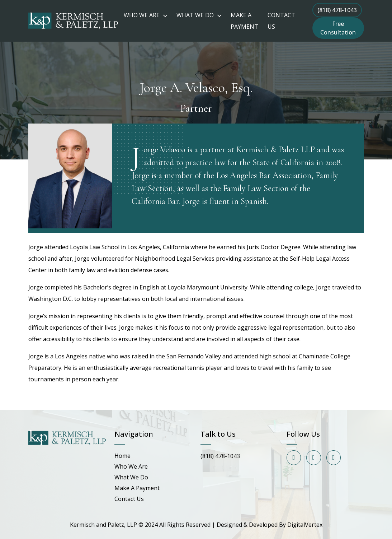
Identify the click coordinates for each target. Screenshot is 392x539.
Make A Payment (137, 488)
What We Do (131, 477)
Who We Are (131, 466)
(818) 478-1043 (337, 10)
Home (122, 456)
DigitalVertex (305, 525)
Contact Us (129, 499)
